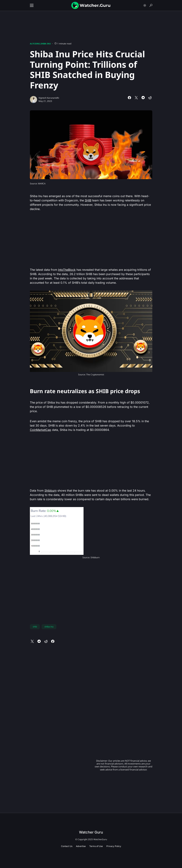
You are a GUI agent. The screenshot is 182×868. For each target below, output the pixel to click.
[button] (32, 5)
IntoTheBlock (67, 270)
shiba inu (49, 627)
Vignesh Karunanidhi (49, 98)
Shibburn (50, 491)
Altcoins (35, 44)
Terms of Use (96, 846)
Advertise (81, 846)
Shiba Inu (46, 44)
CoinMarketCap (41, 430)
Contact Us (67, 846)
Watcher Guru (91, 832)
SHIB (88, 200)
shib (35, 627)
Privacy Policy (114, 846)
